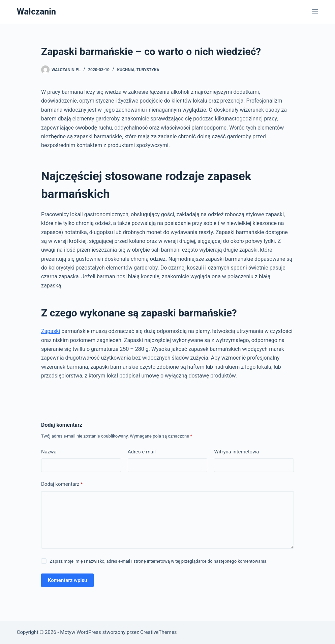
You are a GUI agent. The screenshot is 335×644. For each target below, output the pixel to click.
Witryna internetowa (236, 452)
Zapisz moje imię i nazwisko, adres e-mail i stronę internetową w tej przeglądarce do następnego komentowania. (159, 561)
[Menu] (315, 12)
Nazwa (49, 452)
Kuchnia (126, 70)
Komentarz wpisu (67, 580)
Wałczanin (36, 12)
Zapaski (51, 331)
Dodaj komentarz (62, 484)
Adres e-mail (142, 452)
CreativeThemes (159, 632)
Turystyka (148, 70)
